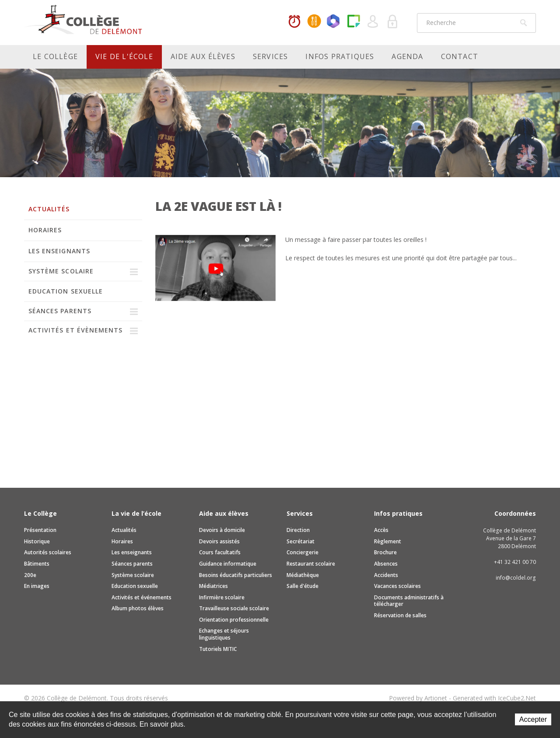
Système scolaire (61, 271)
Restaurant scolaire (311, 564)
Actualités (49, 209)
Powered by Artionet (418, 698)
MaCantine (314, 22)
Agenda (407, 56)
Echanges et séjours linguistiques (224, 634)
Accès (381, 530)
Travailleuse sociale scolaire (234, 608)
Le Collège (55, 56)
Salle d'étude (303, 586)
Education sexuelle (66, 291)
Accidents (386, 575)
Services (271, 56)
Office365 (334, 22)
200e (30, 575)
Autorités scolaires (48, 552)
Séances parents (60, 311)
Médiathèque (303, 575)
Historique (37, 541)
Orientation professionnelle (234, 620)
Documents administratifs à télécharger (409, 601)
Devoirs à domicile (222, 530)
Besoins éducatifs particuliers (236, 575)
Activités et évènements (75, 330)
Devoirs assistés (219, 541)
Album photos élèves (138, 608)
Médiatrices (213, 586)
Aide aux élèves (203, 56)
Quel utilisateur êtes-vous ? (373, 22)
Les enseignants (59, 251)
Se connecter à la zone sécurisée (393, 22)
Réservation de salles (400, 615)
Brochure (385, 552)
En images (37, 586)
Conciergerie (303, 552)
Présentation (40, 530)
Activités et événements (142, 597)
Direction (298, 530)
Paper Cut (353, 22)
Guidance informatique (228, 564)
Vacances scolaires (397, 586)
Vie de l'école (124, 56)
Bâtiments (37, 564)
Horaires (294, 22)
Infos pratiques (340, 56)
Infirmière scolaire (222, 597)
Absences (386, 564)
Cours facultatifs (220, 552)
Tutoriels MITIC (218, 649)
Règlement (388, 541)
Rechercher (524, 23)
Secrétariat (301, 541)
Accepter (533, 719)
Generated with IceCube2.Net (494, 698)
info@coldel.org (516, 578)
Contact (460, 56)
